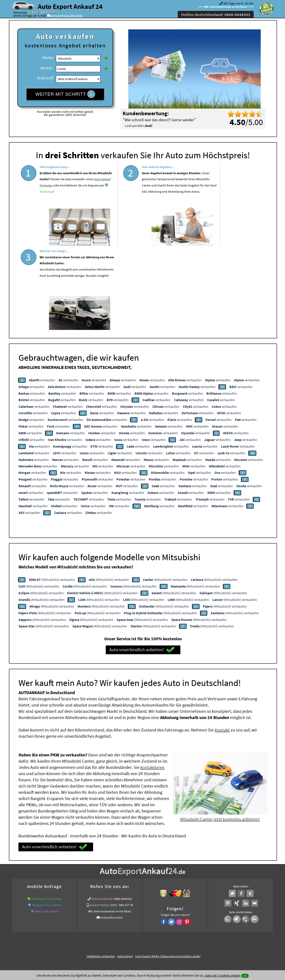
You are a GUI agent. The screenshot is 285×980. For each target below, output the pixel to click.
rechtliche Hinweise (140, 936)
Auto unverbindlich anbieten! (142, 564)
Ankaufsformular (112, 832)
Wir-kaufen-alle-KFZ (201, 891)
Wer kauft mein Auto (76, 885)
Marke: (48, 58)
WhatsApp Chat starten (47, 813)
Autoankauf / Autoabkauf (196, 885)
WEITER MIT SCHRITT (65, 94)
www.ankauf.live (103, 885)
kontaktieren (152, 681)
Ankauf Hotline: (100, 819)
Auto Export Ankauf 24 (70, 6)
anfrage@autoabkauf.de (67, 16)
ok (245, 976)
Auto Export (125, 870)
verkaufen (42, 294)
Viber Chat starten (47, 825)
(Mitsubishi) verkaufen (52, 494)
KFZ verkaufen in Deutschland (41, 885)
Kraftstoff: (45, 78)
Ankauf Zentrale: (102, 813)
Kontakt (222, 644)
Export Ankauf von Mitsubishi (166, 891)
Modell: (47, 68)
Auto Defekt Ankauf (164, 885)
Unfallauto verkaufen (101, 870)
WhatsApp (67, 211)
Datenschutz (116, 936)
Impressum (162, 936)
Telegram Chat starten (47, 819)
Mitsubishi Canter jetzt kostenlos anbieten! (220, 733)
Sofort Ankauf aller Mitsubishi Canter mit (118, 891)
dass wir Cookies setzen (223, 975)
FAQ (175, 936)
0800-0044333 (123, 813)
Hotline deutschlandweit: (216, 15)
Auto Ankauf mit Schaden (132, 885)
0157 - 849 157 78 (43, 12)
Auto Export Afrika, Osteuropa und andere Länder (168, 870)
